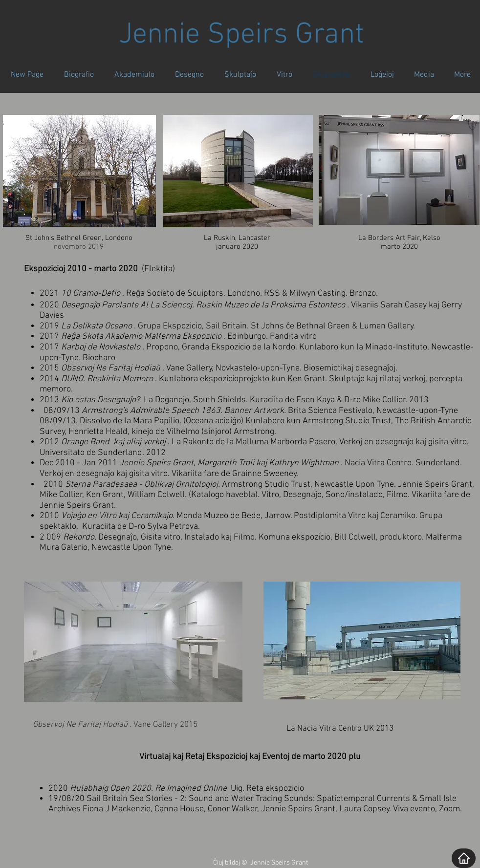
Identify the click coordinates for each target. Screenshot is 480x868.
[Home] (464, 858)
